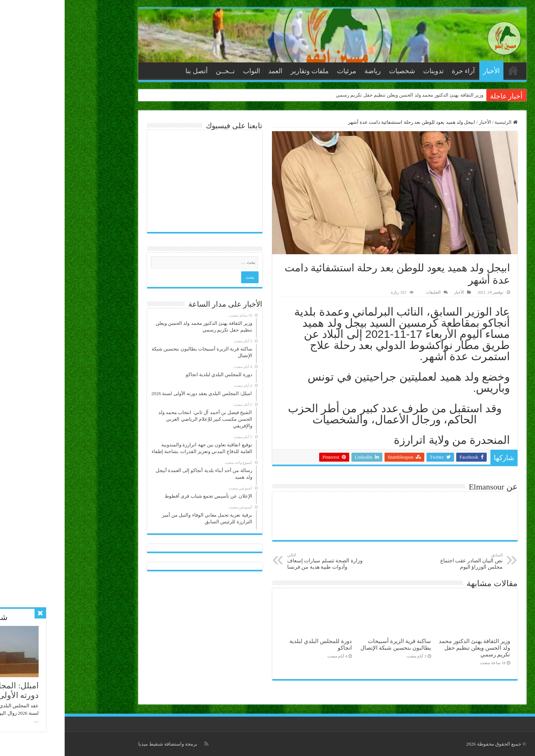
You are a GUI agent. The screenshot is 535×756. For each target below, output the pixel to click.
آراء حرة (399, 71)
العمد (211, 71)
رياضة (308, 71)
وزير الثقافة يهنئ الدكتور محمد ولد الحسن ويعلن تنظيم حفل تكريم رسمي (345, 95)
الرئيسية (448, 70)
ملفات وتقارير (245, 71)
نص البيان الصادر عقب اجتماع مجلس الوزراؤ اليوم (400, 561)
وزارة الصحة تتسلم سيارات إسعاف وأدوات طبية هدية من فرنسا (261, 561)
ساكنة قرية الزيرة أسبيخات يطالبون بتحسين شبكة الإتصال (331, 644)
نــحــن (161, 71)
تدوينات (369, 71)
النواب (187, 71)
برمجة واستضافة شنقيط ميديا (103, 744)
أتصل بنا (132, 71)
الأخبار (427, 71)
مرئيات (282, 71)
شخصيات (337, 71)
